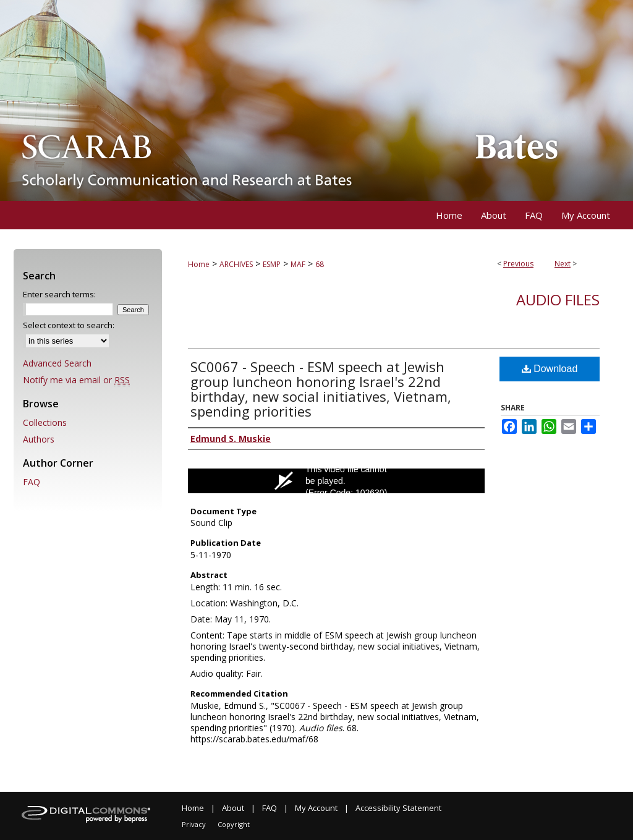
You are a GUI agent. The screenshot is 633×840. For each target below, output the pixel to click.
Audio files (558, 299)
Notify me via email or (76, 380)
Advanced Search (57, 363)
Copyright (234, 824)
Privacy (194, 824)
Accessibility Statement (398, 808)
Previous (518, 264)
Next (563, 264)
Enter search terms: (59, 294)
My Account (316, 808)
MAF (298, 264)
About (233, 808)
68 (320, 264)
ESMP (272, 264)
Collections (45, 422)
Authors (39, 439)
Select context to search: (69, 325)
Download (550, 369)
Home (199, 264)
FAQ (32, 482)
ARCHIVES (236, 264)
